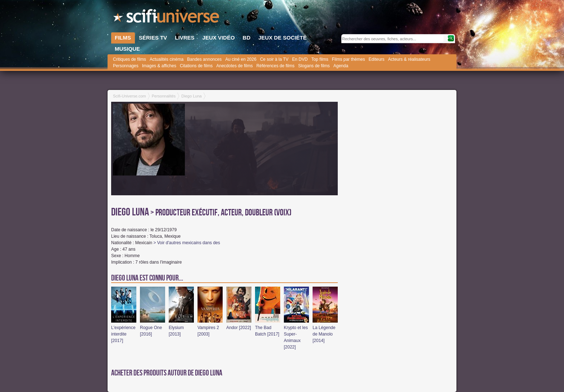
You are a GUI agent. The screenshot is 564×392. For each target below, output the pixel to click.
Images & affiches (159, 66)
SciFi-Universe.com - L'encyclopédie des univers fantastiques (167, 18)
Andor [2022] (239, 328)
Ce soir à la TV (274, 59)
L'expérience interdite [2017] (123, 334)
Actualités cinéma (167, 59)
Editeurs (377, 59)
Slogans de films (314, 66)
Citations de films (196, 66)
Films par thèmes (349, 59)
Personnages (126, 66)
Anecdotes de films (234, 66)
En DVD (300, 59)
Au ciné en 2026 (241, 59)
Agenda (341, 66)
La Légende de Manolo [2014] (324, 334)
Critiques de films (129, 59)
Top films (320, 59)
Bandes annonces (204, 59)
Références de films (276, 66)
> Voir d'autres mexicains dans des (187, 243)
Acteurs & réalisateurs (409, 59)
